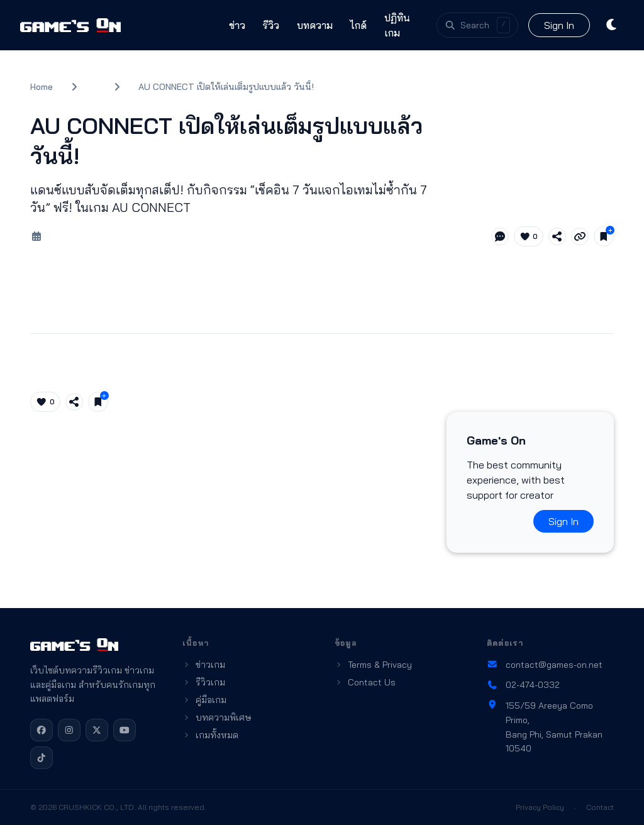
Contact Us (365, 682)
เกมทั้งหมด (210, 735)
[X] (97, 730)
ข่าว (237, 25)
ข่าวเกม (204, 665)
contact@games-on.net (545, 665)
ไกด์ (358, 25)
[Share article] (557, 236)
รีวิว (271, 25)
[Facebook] (42, 730)
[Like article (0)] (529, 236)
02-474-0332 (523, 685)
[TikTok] (42, 758)
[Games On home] (70, 25)
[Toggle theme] (612, 25)
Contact (600, 807)
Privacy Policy (540, 807)
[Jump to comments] (500, 236)
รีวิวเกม (204, 682)
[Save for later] (604, 236)
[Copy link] (580, 236)
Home (42, 87)
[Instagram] (69, 730)
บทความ (315, 25)
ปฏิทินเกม (397, 25)
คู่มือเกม (204, 700)
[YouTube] (125, 730)
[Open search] (477, 25)
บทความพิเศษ (217, 717)
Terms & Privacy (373, 665)
